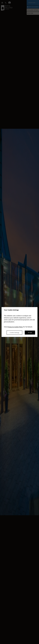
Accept (30, 333)
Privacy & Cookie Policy (15, 327)
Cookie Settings (14, 333)
